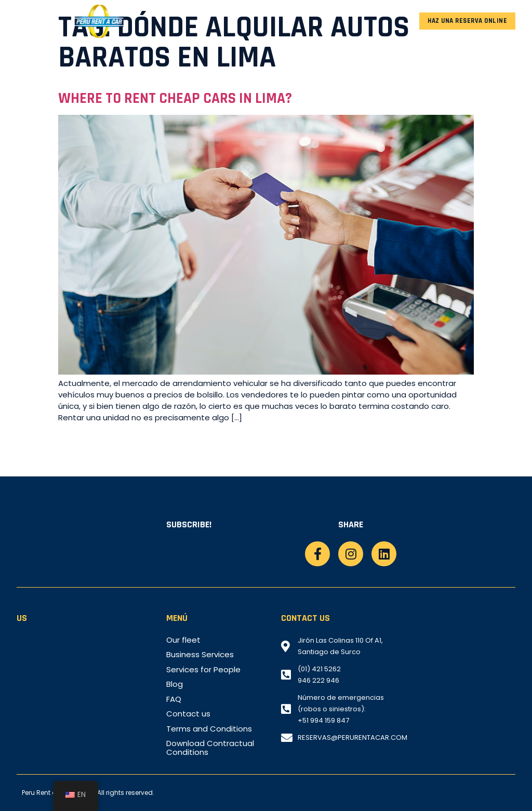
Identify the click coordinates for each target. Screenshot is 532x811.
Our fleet (183, 640)
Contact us (188, 714)
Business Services (200, 655)
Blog (175, 684)
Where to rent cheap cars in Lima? (175, 98)
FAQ (174, 699)
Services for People (203, 670)
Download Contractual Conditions (210, 748)
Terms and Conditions (209, 729)
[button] (25, 21)
